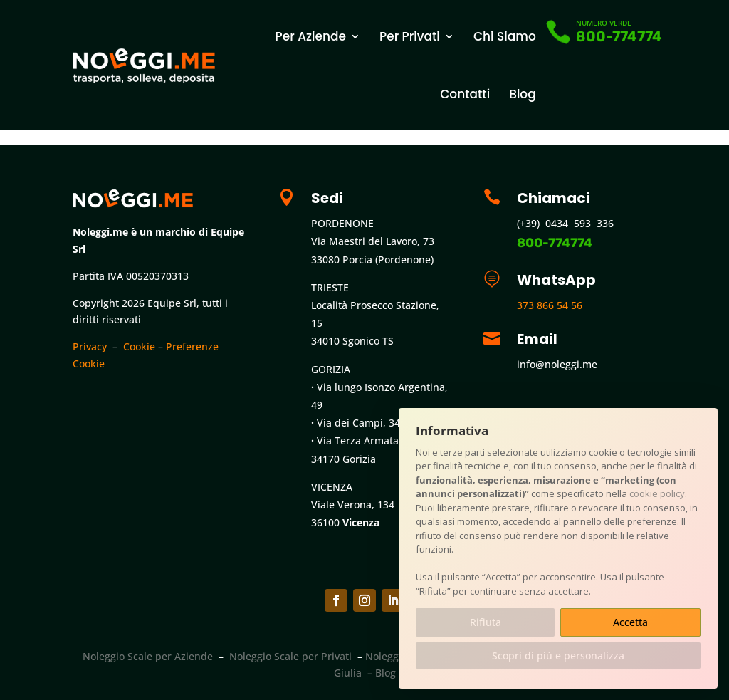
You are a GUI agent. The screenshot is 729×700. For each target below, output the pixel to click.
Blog (523, 94)
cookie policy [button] (657, 493)
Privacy (90, 346)
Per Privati (410, 36)
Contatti (465, 94)
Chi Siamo (505, 36)
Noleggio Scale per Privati (290, 656)
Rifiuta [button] (486, 622)
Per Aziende (311, 36)
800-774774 (619, 36)
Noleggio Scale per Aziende (148, 656)
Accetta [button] (630, 622)
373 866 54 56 (550, 305)
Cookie (139, 346)
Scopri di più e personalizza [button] (558, 655)
